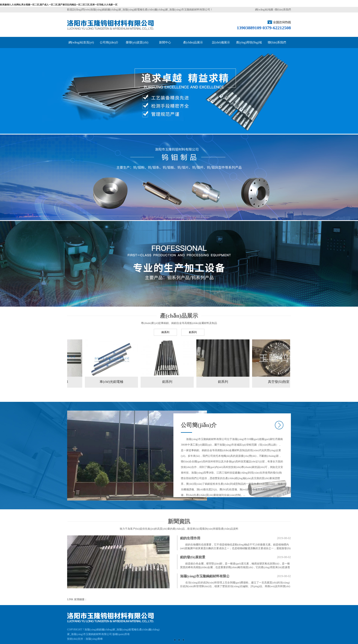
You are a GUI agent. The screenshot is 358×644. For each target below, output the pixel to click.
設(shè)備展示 (221, 42)
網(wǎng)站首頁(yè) (81, 42)
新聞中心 (165, 42)
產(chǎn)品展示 (193, 42)
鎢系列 (165, 332)
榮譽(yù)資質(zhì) (137, 42)
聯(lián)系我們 (283, 10)
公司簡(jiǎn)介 (109, 42)
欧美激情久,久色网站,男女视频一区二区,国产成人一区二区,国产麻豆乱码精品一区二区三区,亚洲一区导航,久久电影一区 (59, 5)
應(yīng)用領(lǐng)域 (249, 42)
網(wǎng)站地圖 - (265, 10)
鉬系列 (193, 332)
